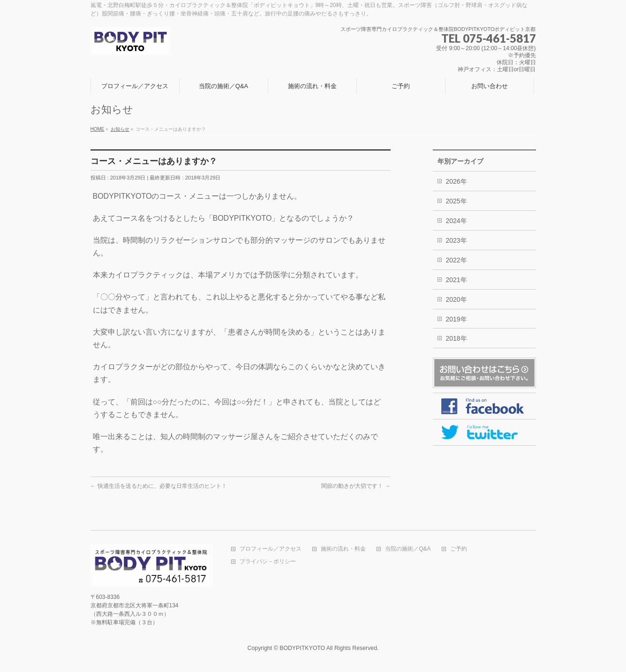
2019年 (456, 319)
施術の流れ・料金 (343, 549)
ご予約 (459, 549)
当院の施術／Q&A (408, 549)
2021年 (456, 280)
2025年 (456, 201)
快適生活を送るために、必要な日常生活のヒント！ (159, 486)
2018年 (456, 338)
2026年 (456, 181)
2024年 (456, 221)
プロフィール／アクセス (271, 549)
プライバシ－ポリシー (268, 562)
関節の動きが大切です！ (356, 486)
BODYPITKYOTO (302, 648)
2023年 (456, 240)
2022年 (456, 260)
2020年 (456, 299)
